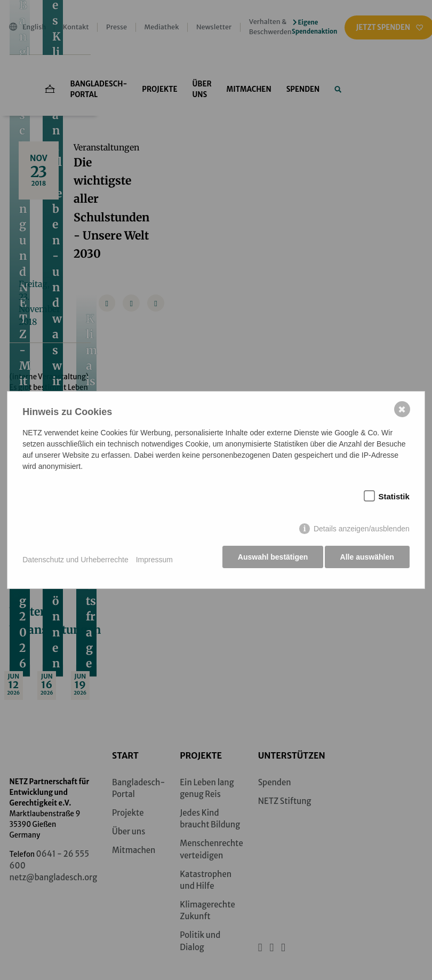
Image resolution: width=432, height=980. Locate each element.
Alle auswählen (366, 560)
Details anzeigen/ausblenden (361, 531)
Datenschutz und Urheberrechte (76, 560)
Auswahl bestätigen (270, 560)
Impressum (155, 560)
